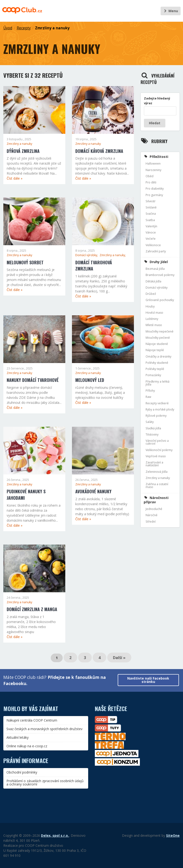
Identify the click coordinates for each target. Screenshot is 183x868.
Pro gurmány (154, 195)
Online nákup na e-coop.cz (27, 746)
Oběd (150, 176)
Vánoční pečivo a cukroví (157, 442)
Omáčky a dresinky (158, 356)
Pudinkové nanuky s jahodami (26, 495)
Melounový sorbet (25, 262)
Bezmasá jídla (155, 269)
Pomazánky (153, 375)
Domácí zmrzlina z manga (32, 609)
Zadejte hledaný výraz (157, 101)
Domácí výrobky (157, 288)
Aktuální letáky (18, 737)
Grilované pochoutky (160, 300)
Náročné (152, 515)
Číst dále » (15, 178)
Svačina (151, 214)
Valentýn (151, 226)
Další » (119, 658)
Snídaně (151, 207)
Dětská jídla (153, 281)
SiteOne (173, 835)
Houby (150, 306)
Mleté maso (154, 325)
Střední (151, 522)
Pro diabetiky (155, 189)
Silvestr (151, 201)
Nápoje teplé (155, 350)
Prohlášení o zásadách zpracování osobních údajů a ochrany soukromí (45, 782)
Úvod (8, 28)
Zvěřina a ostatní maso (157, 486)
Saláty (150, 422)
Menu (170, 11)
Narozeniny (153, 170)
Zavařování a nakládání (154, 464)
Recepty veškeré (157, 403)
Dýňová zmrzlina (23, 151)
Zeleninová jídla (157, 472)
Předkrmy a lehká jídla (158, 383)
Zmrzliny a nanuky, (113, 255)
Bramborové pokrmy (160, 275)
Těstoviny (152, 434)
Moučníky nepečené (160, 331)
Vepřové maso (156, 456)
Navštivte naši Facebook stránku (148, 680)
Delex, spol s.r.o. (55, 835)
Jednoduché (154, 509)
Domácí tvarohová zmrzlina (94, 266)
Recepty (24, 28)
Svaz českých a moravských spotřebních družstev (44, 729)
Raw (148, 397)
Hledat (155, 123)
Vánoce (151, 232)
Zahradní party (156, 251)
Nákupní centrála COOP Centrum (32, 720)
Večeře (151, 239)
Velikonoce (153, 245)
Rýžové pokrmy (156, 416)
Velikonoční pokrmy (159, 450)
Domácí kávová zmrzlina (99, 151)
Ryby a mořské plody (160, 409)
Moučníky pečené (158, 338)
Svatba (150, 220)
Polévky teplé (155, 369)
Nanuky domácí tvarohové (33, 380)
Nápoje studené (157, 344)
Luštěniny (152, 319)
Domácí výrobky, (87, 255)
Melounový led (90, 380)
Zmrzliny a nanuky (52, 28)
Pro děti (151, 182)
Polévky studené (157, 363)
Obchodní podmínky (22, 772)
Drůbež (151, 294)
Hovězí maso (154, 313)
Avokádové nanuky (93, 491)
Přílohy (150, 391)
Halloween (153, 164)
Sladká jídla (153, 428)
